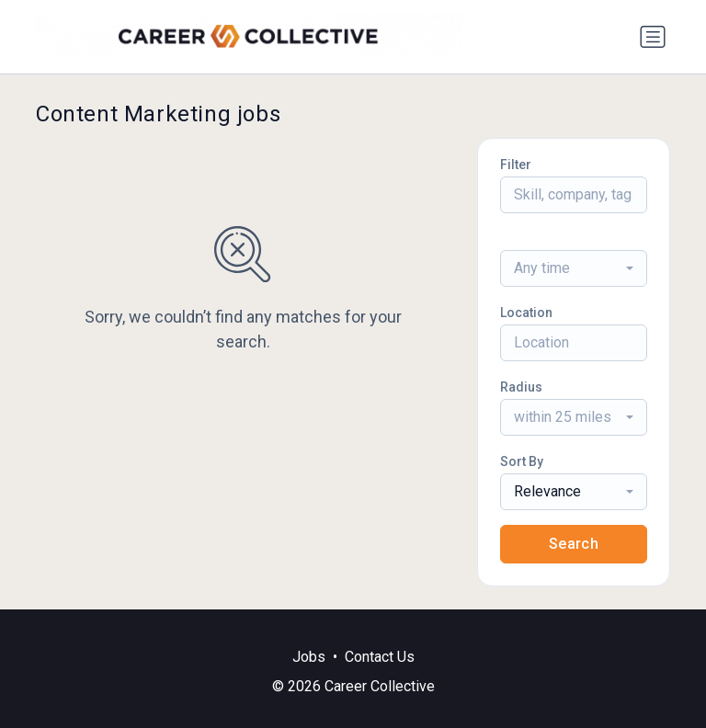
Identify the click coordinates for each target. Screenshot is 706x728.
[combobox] (574, 268)
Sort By (522, 461)
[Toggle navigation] (653, 37)
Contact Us (380, 657)
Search (574, 544)
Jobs (309, 657)
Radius (521, 387)
